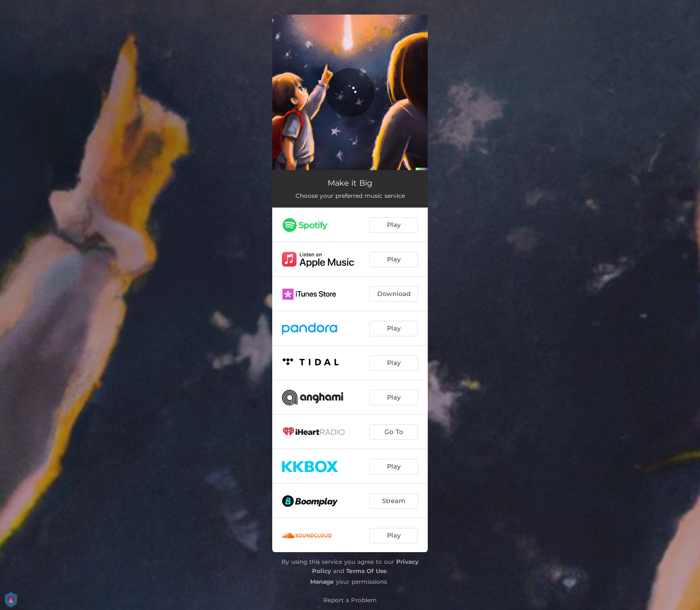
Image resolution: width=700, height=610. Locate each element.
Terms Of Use (367, 571)
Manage (322, 582)
